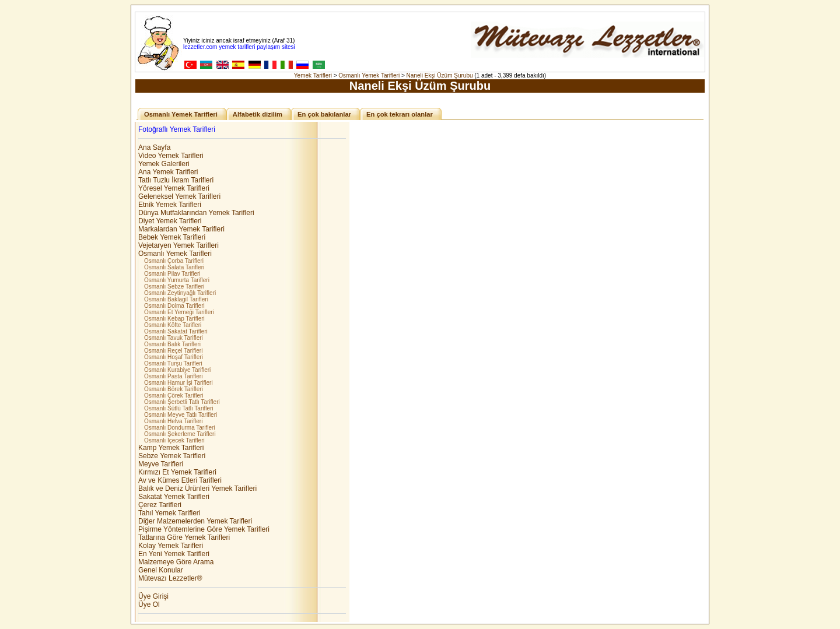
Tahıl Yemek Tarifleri (169, 513)
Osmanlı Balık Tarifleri (172, 344)
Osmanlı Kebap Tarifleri (174, 319)
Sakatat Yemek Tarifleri (174, 497)
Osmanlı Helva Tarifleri (173, 421)
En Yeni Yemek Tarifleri (174, 554)
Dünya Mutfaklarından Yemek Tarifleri (196, 213)
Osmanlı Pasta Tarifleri (173, 376)
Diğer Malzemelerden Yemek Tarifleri (195, 521)
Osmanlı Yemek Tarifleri (369, 75)
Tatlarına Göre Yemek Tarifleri (184, 537)
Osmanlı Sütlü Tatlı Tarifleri (179, 408)
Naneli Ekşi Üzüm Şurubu (440, 75)
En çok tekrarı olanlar (400, 114)
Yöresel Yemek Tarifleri (174, 188)
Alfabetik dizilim (258, 114)
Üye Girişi (153, 596)
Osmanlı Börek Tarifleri (174, 389)
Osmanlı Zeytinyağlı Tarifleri (180, 293)
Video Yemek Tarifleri (171, 156)
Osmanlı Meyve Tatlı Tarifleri (181, 415)
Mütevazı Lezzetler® (170, 578)
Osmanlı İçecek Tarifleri (174, 440)
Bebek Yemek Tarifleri (172, 237)
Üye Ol (149, 605)
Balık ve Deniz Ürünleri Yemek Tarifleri (197, 489)
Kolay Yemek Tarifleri (171, 546)
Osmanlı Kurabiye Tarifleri (177, 370)
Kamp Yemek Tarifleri (171, 448)
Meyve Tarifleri (161, 464)
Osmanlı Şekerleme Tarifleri (180, 434)
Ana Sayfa (154, 147)
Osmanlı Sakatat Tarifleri (176, 331)
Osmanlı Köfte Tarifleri (173, 325)
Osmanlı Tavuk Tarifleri (174, 338)
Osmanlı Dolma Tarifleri (174, 306)
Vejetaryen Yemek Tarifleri (178, 245)
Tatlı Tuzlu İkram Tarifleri (176, 180)
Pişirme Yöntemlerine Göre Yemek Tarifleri (204, 529)
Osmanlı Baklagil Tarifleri (176, 299)
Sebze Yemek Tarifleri (172, 456)
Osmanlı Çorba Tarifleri (174, 261)
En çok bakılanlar (324, 114)
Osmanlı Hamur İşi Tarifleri (178, 383)
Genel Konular (161, 570)
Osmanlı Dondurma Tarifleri (180, 428)
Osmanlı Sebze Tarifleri (174, 287)
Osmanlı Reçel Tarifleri (173, 351)
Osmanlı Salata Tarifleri (174, 267)
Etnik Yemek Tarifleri (170, 205)
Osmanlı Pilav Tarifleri (172, 274)
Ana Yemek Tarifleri (168, 172)
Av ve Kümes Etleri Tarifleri (180, 480)
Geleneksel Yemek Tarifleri (179, 196)
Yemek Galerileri (164, 164)
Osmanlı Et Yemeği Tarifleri (179, 312)
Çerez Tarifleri (160, 505)
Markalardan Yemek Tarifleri (181, 229)
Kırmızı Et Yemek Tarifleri (177, 472)
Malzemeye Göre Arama (176, 562)
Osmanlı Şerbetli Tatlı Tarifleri (182, 402)
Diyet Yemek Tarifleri (170, 221)
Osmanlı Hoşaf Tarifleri (174, 357)
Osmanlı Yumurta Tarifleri (177, 280)
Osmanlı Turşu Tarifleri (173, 363)
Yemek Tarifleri (313, 75)
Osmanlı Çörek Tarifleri (174, 396)
